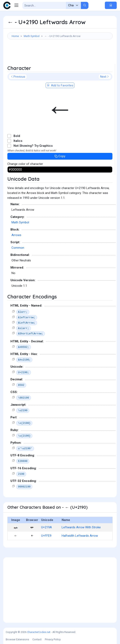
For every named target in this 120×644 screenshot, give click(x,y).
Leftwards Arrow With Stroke (81, 527)
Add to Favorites (60, 85)
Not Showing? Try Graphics (33, 146)
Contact (37, 639)
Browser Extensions (17, 639)
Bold (17, 136)
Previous (18, 77)
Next (105, 77)
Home (15, 36)
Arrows (16, 235)
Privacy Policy (53, 639)
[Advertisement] (60, 54)
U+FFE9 (46, 536)
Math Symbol (32, 36)
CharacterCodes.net (39, 632)
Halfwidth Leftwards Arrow (80, 536)
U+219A (46, 527)
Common (18, 248)
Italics (18, 141)
